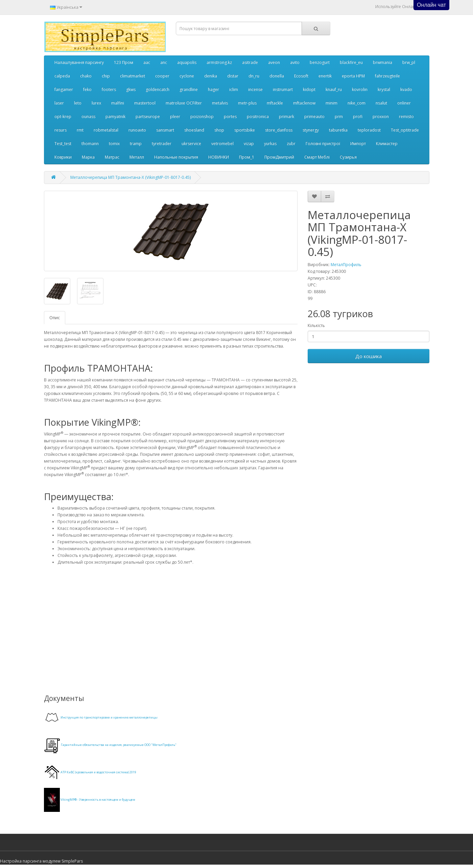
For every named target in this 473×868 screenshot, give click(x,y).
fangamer (64, 89)
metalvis (220, 103)
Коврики (63, 157)
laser (59, 103)
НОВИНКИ (219, 157)
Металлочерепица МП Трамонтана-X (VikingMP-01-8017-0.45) (131, 177)
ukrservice (191, 144)
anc (164, 62)
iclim (234, 89)
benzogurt (320, 62)
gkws (131, 89)
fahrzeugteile (387, 76)
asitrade (250, 62)
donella (277, 76)
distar (233, 76)
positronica (258, 116)
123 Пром (124, 62)
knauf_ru (334, 89)
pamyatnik (115, 116)
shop (219, 130)
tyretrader (162, 144)
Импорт (358, 144)
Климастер (387, 144)
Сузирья (348, 157)
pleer (175, 116)
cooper (162, 76)
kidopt (309, 89)
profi (358, 116)
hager (214, 89)
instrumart (283, 89)
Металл (137, 157)
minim (332, 103)
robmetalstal (106, 130)
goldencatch (158, 89)
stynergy (311, 130)
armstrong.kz (219, 62)
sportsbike (245, 130)
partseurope (148, 116)
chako (86, 76)
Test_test (63, 144)
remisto (406, 116)
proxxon (381, 116)
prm (339, 116)
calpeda (62, 76)
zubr (291, 144)
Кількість (316, 325)
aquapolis (187, 62)
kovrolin (360, 89)
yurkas (270, 144)
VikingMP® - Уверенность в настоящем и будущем (98, 800)
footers (109, 89)
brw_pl (409, 62)
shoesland (194, 130)
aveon (274, 62)
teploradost (369, 130)
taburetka (338, 130)
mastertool (145, 103)
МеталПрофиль (346, 265)
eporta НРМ (353, 76)
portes (230, 116)
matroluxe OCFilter (184, 103)
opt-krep (63, 116)
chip (106, 76)
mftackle (275, 103)
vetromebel (222, 144)
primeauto (314, 116)
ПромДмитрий (279, 157)
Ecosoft (301, 76)
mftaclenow (304, 103)
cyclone (187, 76)
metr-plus (247, 103)
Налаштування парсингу (79, 62)
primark (287, 116)
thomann (90, 144)
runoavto (137, 130)
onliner (404, 103)
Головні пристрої (323, 144)
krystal (384, 89)
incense (255, 89)
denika (211, 76)
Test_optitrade (405, 130)
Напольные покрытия (176, 157)
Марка (88, 157)
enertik (325, 76)
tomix (114, 144)
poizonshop (202, 116)
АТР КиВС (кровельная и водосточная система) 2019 (98, 772)
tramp (136, 144)
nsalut (381, 103)
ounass (88, 116)
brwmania (383, 62)
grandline (189, 89)
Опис (55, 318)
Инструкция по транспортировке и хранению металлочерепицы (109, 717)
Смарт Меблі (317, 157)
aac (147, 62)
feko (87, 89)
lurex (96, 103)
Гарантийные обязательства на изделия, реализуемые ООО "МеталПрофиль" (119, 745)
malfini (118, 103)
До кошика (369, 356)
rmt (80, 130)
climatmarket (133, 76)
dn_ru (254, 76)
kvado (406, 89)
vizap (249, 144)
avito (295, 62)
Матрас (112, 157)
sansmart (165, 130)
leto (78, 103)
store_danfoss (279, 130)
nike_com (357, 103)
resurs (61, 130)
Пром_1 (247, 157)
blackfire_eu (351, 62)
